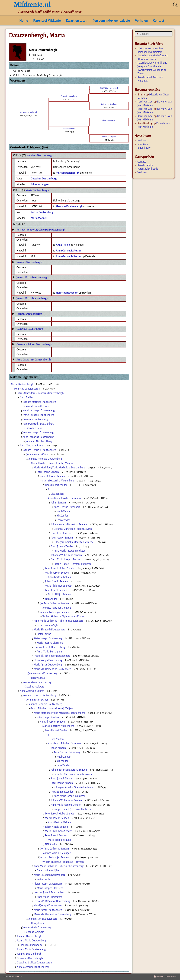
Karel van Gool (145, 102)
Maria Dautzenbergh (37, 190)
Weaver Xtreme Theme (167, 977)
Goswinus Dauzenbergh (30, 329)
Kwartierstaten (77, 21)
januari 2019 (144, 148)
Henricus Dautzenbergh (40, 155)
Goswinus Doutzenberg (44, 179)
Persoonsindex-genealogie (111, 21)
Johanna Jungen (40, 184)
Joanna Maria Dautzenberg (32, 278)
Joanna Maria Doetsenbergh (32, 298)
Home (24, 21)
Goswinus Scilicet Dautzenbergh (34, 344)
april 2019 (143, 144)
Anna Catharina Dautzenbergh (34, 360)
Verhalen (141, 21)
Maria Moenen (39, 218)
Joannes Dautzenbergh (29, 262)
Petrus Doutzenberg (42, 212)
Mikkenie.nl (16, 977)
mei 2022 (142, 141)
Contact (159, 21)
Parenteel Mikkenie (47, 21)
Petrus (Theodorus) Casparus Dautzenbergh (41, 230)
